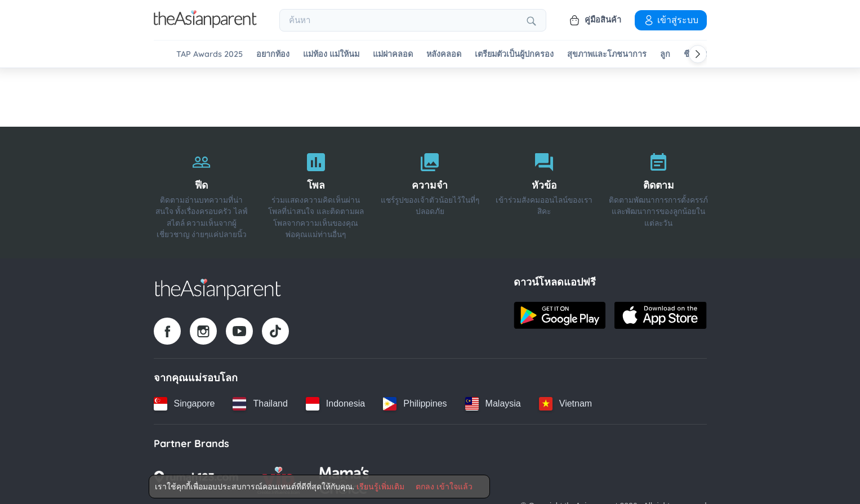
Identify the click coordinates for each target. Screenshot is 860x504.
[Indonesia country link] (335, 404)
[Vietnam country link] (565, 404)
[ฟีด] (202, 193)
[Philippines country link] (415, 404)
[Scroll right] (698, 54)
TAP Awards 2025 (210, 54)
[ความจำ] (430, 193)
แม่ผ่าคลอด (393, 54)
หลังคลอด (444, 54)
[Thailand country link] (260, 404)
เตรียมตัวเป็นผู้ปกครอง (514, 54)
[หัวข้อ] (544, 193)
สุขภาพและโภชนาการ (607, 54)
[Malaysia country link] (493, 404)
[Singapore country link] (184, 404)
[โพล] (316, 193)
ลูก (665, 54)
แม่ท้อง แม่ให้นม (331, 54)
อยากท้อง (273, 54)
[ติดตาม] (659, 193)
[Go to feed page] (205, 25)
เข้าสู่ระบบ (671, 20)
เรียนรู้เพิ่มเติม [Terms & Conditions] (380, 487)
